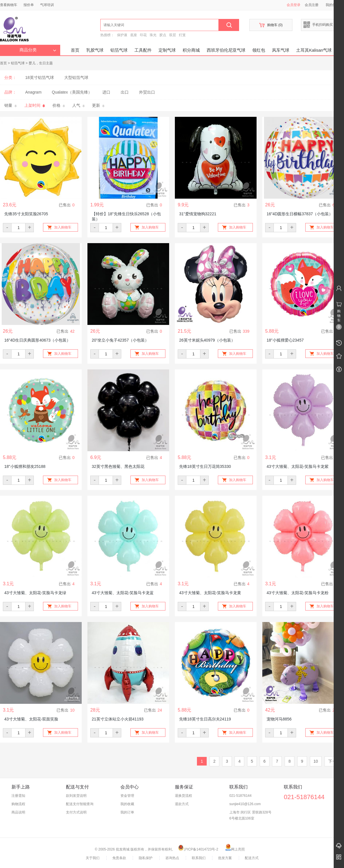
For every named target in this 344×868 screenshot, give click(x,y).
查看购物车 (9, 5)
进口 (106, 92)
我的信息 (335, 5)
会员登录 (294, 5)
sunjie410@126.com (245, 804)
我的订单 (127, 812)
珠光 (153, 35)
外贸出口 (147, 92)
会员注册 (312, 5)
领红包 (259, 50)
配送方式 (252, 858)
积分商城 (191, 50)
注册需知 (18, 796)
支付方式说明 (76, 812)
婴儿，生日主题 (41, 63)
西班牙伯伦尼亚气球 (226, 50)
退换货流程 (183, 796)
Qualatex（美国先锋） (72, 92)
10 (316, 761)
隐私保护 (146, 858)
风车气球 (281, 50)
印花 (143, 35)
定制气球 (167, 50)
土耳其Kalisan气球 (314, 50)
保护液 (122, 35)
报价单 (29, 5)
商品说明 (18, 812)
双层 (173, 35)
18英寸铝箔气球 (40, 77)
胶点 (163, 35)
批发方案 (225, 858)
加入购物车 (63, 227)
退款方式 (182, 804)
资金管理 (127, 796)
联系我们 (199, 858)
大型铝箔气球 (76, 77)
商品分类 (38, 50)
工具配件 (143, 50)
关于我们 (93, 858)
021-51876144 (240, 796)
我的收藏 (127, 804)
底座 (134, 35)
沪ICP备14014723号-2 (198, 849)
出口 (125, 92)
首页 (75, 50)
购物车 (271, 25)
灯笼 (182, 35)
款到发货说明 (76, 796)
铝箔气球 (119, 50)
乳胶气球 (95, 50)
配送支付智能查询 (80, 804)
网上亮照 (235, 849)
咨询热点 (172, 858)
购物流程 (18, 804)
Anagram (33, 92)
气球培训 (47, 5)
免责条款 (119, 858)
